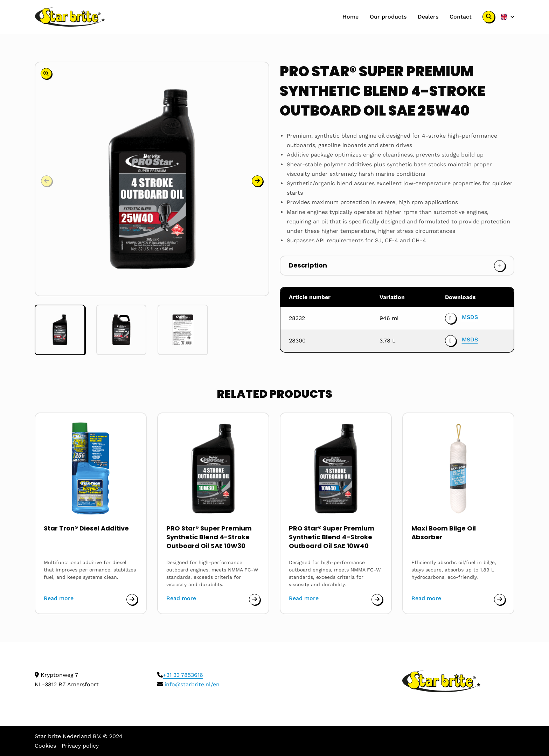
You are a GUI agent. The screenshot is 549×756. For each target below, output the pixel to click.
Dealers (428, 17)
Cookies (45, 746)
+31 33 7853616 (183, 675)
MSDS (470, 317)
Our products (388, 17)
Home (350, 17)
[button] (257, 91)
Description (308, 265)
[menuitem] (350, 17)
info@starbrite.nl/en (192, 684)
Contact (461, 17)
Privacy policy (80, 746)
